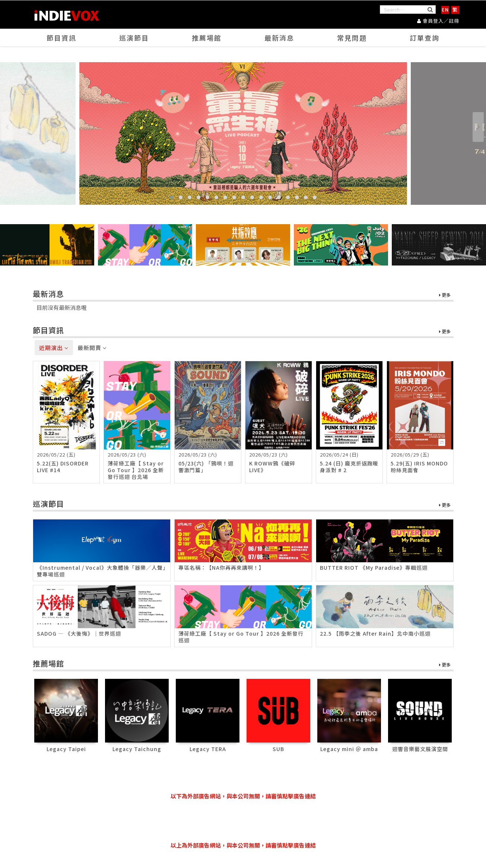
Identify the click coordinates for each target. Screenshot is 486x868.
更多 (445, 295)
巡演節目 (134, 38)
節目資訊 (61, 38)
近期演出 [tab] (54, 348)
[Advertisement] (243, 821)
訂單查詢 (425, 38)
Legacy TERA (208, 749)
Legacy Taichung (137, 749)
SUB (278, 749)
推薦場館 (207, 38)
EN (445, 9)
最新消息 (279, 38)
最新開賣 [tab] (92, 348)
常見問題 (352, 38)
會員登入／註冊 (438, 21)
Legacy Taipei (66, 749)
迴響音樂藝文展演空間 (420, 749)
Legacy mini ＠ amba (349, 749)
